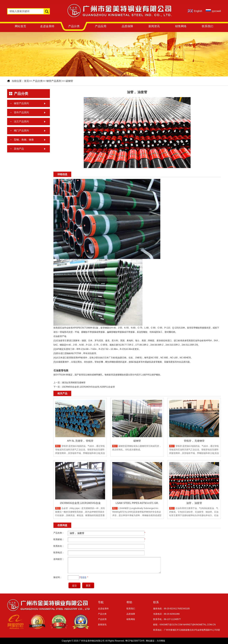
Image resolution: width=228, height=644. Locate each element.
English (198, 11)
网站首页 (20, 26)
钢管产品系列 (54, 81)
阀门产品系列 (21, 131)
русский (216, 11)
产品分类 (74, 26)
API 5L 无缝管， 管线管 (80, 441)
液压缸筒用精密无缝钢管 (74, 383)
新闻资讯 (154, 26)
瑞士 (137, 341)
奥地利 (130, 341)
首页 (27, 81)
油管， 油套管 (194, 503)
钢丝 (90, 375)
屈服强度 (168, 362)
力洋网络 (161, 641)
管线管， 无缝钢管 (194, 441)
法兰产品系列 (21, 121)
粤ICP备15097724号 (135, 641)
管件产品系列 (21, 112)
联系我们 (208, 26)
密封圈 (168, 332)
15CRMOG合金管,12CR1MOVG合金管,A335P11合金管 (88, 387)
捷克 (107, 341)
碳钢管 (69, 81)
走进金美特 (47, 26)
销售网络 (181, 26)
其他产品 (19, 149)
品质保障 (127, 26)
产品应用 (101, 26)
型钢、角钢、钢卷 (24, 140)
